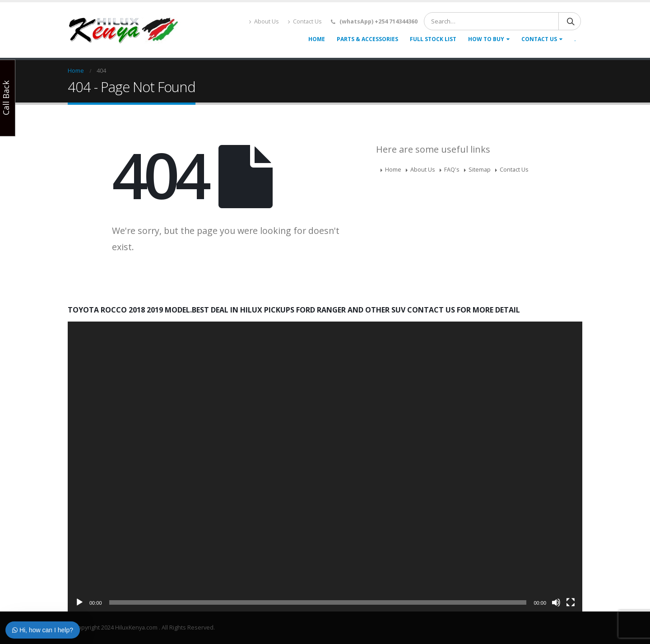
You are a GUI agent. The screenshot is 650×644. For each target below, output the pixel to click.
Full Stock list (433, 39)
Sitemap (480, 170)
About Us (264, 21)
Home (317, 39)
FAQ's (452, 170)
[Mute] (556, 602)
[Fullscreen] (571, 602)
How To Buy (486, 39)
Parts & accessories (367, 39)
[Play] (79, 602)
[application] (325, 466)
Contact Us (305, 21)
